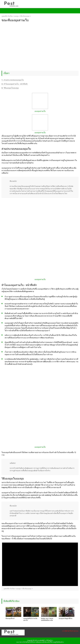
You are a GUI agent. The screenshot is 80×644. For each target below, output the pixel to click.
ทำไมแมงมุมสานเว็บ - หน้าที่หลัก (15, 84)
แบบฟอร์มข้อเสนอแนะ (70, 631)
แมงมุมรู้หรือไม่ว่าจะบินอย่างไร (30, 619)
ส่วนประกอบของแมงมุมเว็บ (13, 80)
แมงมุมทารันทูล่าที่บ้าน (66, 618)
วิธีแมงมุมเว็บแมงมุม (10, 88)
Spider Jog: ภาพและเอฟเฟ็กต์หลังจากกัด (47, 619)
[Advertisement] (40, 38)
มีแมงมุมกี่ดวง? (10, 618)
